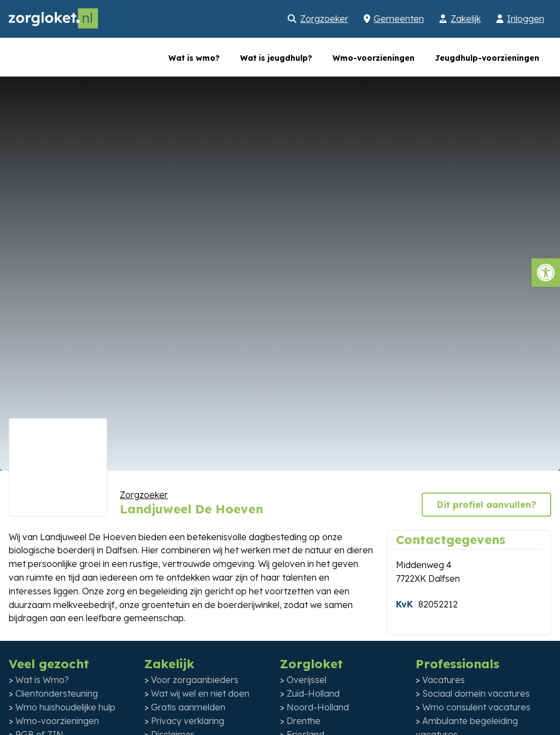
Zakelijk (466, 19)
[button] (546, 273)
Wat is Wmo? (42, 680)
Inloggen (526, 19)
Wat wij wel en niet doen (200, 693)
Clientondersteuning (57, 693)
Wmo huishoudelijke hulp (65, 707)
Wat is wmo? (194, 58)
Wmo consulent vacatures (476, 707)
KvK (404, 604)
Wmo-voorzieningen (374, 58)
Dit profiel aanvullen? (486, 505)
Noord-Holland (318, 707)
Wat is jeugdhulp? (276, 58)
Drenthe (304, 721)
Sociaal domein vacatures (476, 693)
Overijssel (307, 680)
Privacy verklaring (188, 721)
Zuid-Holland (313, 693)
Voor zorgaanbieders (195, 680)
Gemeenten (399, 19)
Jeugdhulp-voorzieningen (487, 58)
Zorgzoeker (324, 19)
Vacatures (444, 680)
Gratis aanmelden (188, 707)
